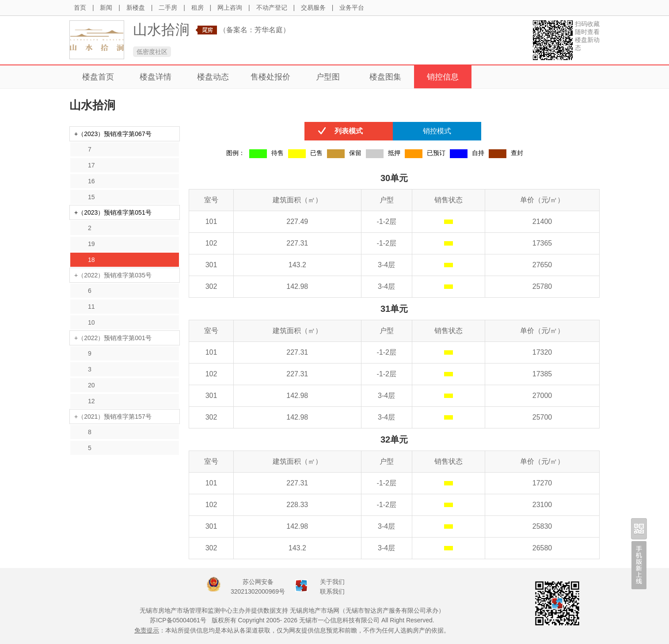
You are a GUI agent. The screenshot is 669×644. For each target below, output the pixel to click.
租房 (198, 8)
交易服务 (313, 8)
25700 (542, 417)
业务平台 (352, 8)
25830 (542, 526)
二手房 (168, 8)
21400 (542, 222)
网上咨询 (230, 8)
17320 (542, 352)
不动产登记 (272, 8)
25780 (542, 286)
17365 (542, 243)
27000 (542, 396)
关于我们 (332, 582)
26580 (542, 548)
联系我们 (332, 591)
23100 (542, 505)
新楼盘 (136, 8)
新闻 (106, 8)
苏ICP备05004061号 (178, 620)
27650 (542, 265)
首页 (80, 8)
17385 (542, 374)
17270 (542, 483)
